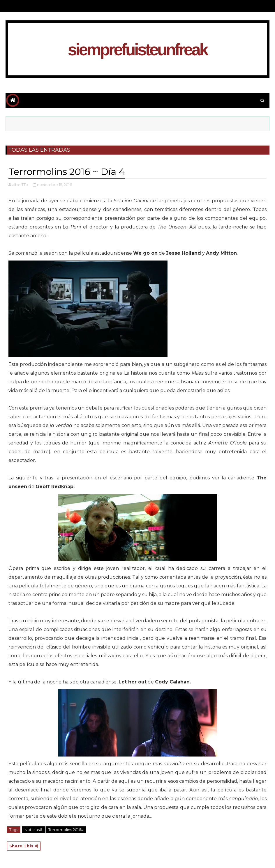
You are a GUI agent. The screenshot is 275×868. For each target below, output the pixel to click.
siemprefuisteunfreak (137, 50)
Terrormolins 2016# (66, 830)
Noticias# (34, 830)
